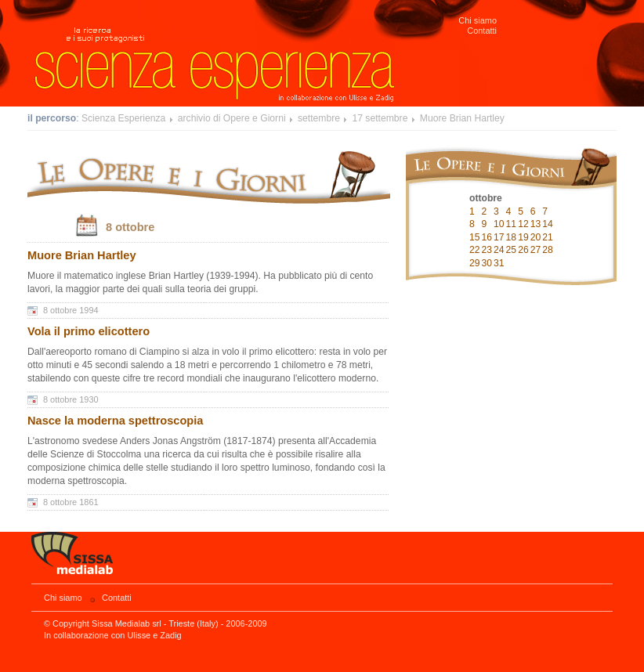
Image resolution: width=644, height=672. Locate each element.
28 (548, 250)
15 (475, 237)
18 (512, 237)
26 (523, 250)
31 (499, 263)
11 (512, 224)
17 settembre (380, 118)
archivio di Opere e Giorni (232, 118)
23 (487, 250)
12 (523, 224)
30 (487, 263)
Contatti (482, 31)
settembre (319, 118)
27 (536, 250)
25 (512, 250)
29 (475, 263)
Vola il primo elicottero (89, 331)
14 (548, 224)
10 (499, 224)
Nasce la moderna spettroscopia (115, 421)
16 (487, 237)
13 (536, 224)
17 (499, 237)
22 (475, 250)
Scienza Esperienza (123, 118)
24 (499, 250)
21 (548, 237)
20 (536, 237)
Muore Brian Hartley (462, 118)
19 (523, 237)
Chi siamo (478, 20)
